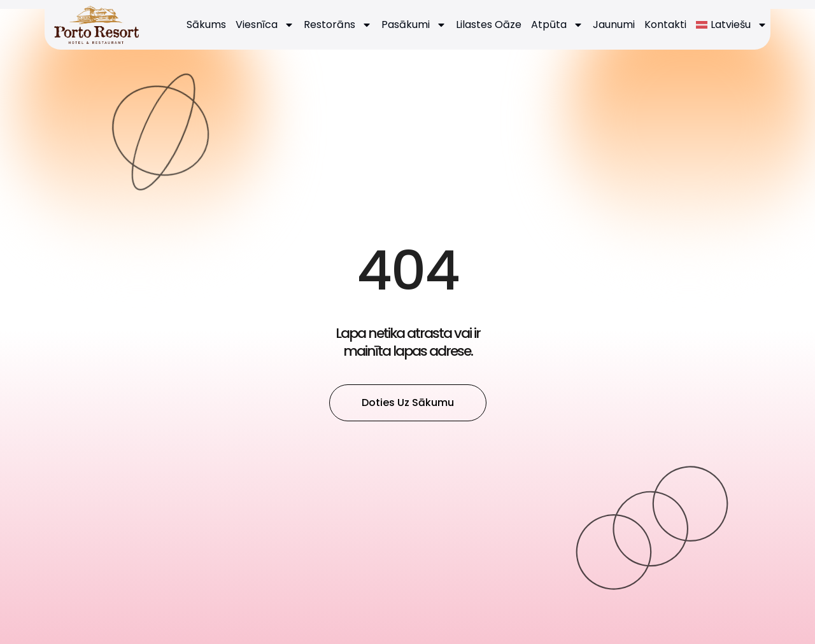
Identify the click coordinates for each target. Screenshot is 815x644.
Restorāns (338, 25)
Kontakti (665, 24)
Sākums (206, 24)
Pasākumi (414, 25)
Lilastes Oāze (489, 24)
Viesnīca (265, 25)
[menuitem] (732, 25)
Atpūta (557, 25)
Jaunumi (614, 24)
